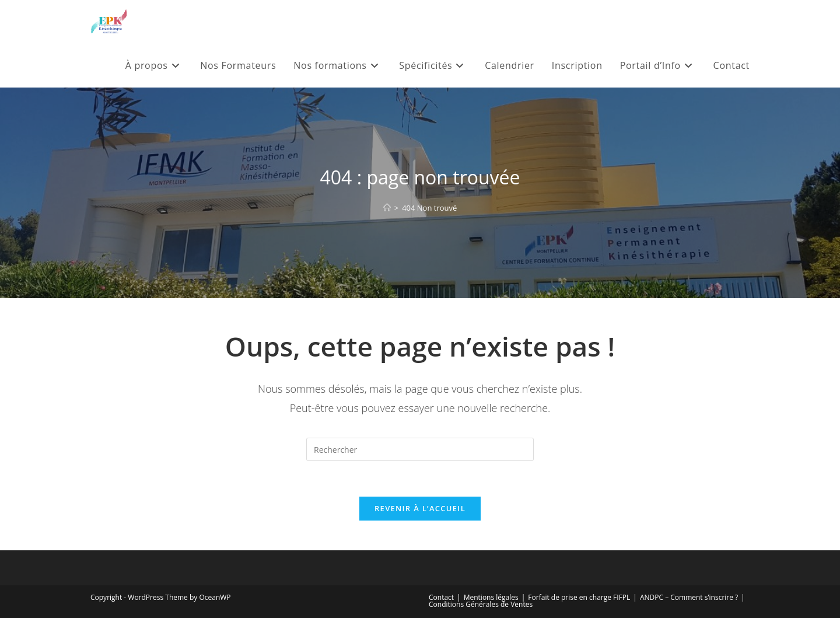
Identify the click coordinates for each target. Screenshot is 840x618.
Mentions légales (491, 597)
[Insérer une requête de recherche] (420, 449)
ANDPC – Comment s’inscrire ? (689, 597)
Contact (441, 597)
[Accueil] (387, 208)
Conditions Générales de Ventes (481, 604)
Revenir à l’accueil (420, 508)
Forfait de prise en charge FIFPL (579, 597)
